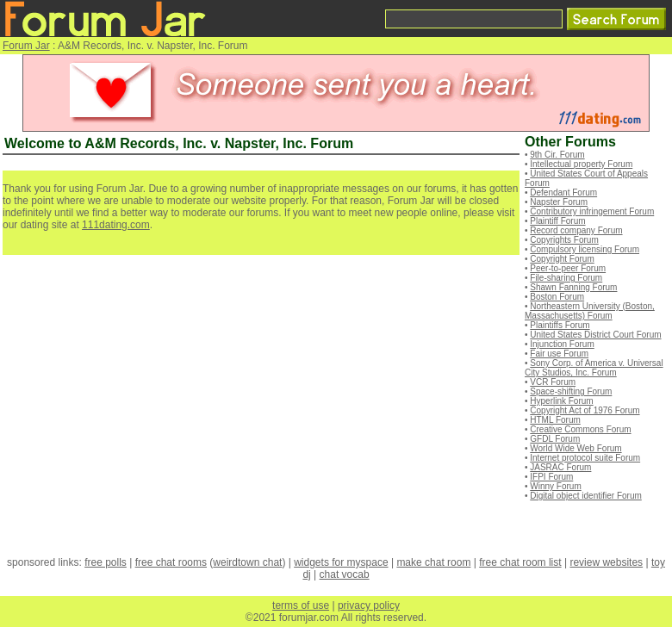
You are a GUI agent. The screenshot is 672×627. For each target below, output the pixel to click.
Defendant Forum (563, 192)
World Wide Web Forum (576, 448)
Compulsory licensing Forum (585, 249)
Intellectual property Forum (581, 164)
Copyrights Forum (564, 240)
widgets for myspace (341, 562)
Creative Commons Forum (580, 429)
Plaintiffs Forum (560, 325)
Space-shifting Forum (571, 391)
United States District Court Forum (595, 335)
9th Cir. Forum (557, 155)
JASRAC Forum (560, 467)
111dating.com (116, 225)
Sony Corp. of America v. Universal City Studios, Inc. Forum (594, 368)
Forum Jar (26, 46)
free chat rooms (171, 562)
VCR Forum (553, 382)
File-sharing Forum (566, 278)
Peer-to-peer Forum (568, 268)
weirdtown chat (247, 562)
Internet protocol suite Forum (585, 458)
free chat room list (520, 562)
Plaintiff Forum (557, 221)
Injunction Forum (562, 344)
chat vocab (345, 574)
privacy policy (369, 605)
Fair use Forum (559, 354)
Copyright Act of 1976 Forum (585, 410)
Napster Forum (559, 202)
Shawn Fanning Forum (573, 287)
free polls (106, 562)
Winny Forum (555, 486)
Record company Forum (576, 230)
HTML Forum (555, 420)
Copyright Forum (562, 259)
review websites (606, 562)
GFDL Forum (555, 439)
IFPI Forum (551, 477)
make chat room (433, 562)
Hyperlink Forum (561, 401)
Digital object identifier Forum (586, 496)
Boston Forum (557, 297)
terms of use (301, 605)
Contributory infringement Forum (592, 211)
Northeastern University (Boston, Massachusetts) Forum (590, 311)
